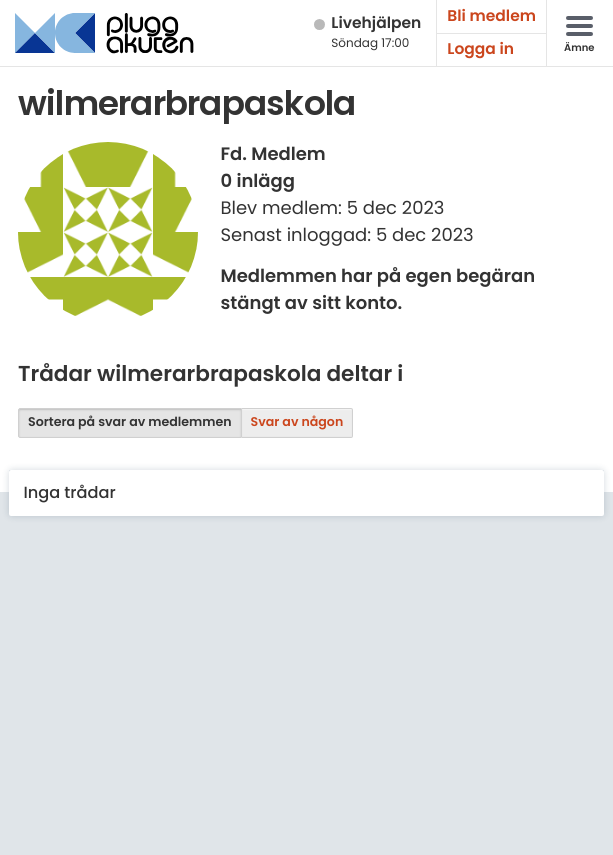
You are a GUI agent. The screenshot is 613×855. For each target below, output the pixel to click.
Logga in (480, 49)
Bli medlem (491, 16)
